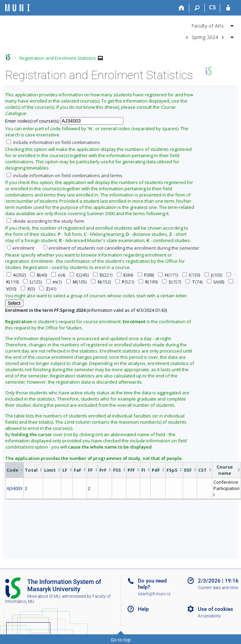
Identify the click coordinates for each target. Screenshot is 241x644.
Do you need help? (152, 584)
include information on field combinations (53, 142)
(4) (58, 275)
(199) (148, 282)
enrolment (21, 248)
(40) (39, 275)
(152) (101, 282)
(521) (125, 282)
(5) (28, 289)
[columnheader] (15, 470)
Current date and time (218, 588)
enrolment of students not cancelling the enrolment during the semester (121, 248)
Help (143, 609)
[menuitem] (209, 25)
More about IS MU (44, 596)
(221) (103, 275)
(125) (32, 282)
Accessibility (209, 616)
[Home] (182, 8)
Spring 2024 (205, 37)
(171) (168, 275)
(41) (48, 289)
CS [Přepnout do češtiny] (212, 7)
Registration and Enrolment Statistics (58, 58)
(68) (215, 282)
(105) (76, 282)
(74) (194, 282)
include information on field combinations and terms (64, 175)
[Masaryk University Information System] (18, 8)
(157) (172, 282)
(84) (125, 275)
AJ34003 (14, 488)
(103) (213, 275)
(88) (146, 275)
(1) (54, 282)
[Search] (197, 8)
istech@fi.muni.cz (154, 594)
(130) (191, 275)
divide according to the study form (45, 221)
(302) (16, 275)
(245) (79, 275)
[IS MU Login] (228, 8)
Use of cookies (215, 609)
